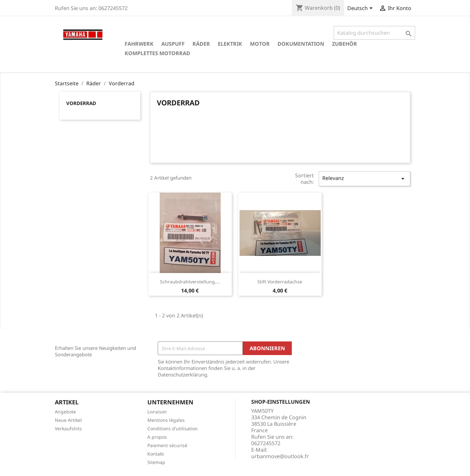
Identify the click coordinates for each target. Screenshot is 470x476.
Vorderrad (81, 103)
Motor (260, 44)
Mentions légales (166, 420)
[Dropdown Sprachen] (361, 9)
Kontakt (156, 454)
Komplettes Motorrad (157, 53)
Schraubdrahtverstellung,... (190, 282)
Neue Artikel (68, 420)
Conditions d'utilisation (173, 428)
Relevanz (365, 178)
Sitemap (156, 462)
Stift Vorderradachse (280, 282)
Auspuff (173, 44)
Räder (201, 44)
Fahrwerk (139, 44)
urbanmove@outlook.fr (280, 456)
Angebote (65, 412)
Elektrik (230, 44)
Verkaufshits (68, 428)
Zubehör (345, 44)
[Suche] (374, 33)
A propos (157, 437)
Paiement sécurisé (167, 445)
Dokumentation (301, 44)
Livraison (157, 412)
